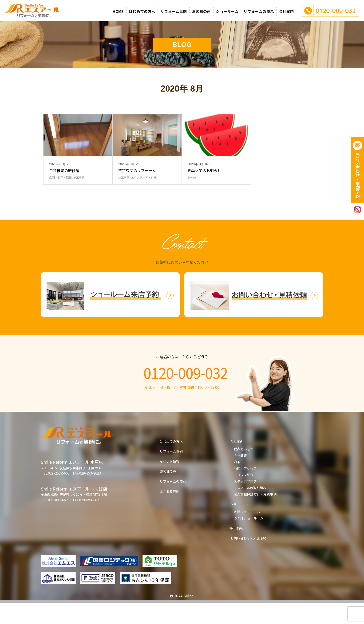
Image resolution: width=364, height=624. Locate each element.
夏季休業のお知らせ (204, 192)
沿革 (237, 483)
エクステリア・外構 (144, 199)
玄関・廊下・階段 (60, 199)
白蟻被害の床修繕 (64, 192)
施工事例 (79, 199)
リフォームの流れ (259, 11)
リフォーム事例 (174, 11)
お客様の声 (201, 11)
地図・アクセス (245, 490)
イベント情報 (170, 483)
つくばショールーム (249, 539)
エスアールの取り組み (250, 509)
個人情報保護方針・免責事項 (255, 515)
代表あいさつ (244, 470)
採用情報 (237, 549)
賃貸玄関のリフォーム (137, 192)
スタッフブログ (245, 502)
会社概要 (240, 477)
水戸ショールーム (247, 533)
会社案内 (286, 11)
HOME (118, 11)
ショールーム (227, 11)
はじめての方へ (142, 11)
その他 (192, 199)
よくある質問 (170, 512)
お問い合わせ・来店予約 (248, 559)
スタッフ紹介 (244, 496)
